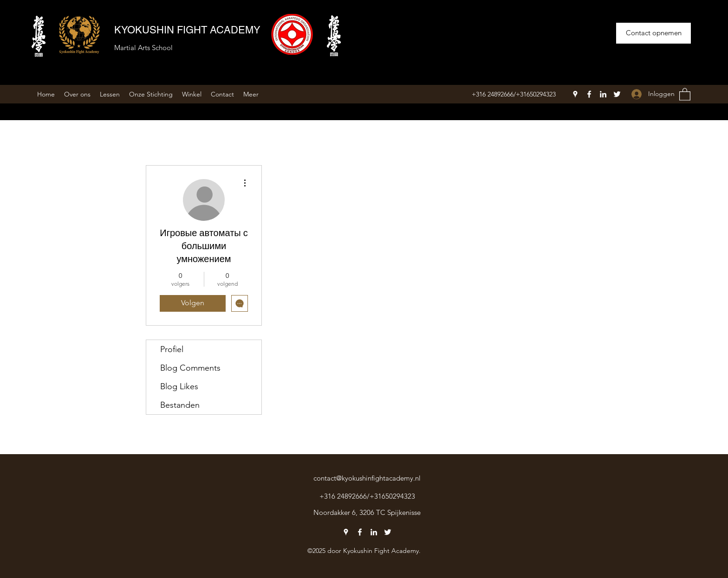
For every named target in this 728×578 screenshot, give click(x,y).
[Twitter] (617, 94)
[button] (685, 94)
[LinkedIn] (603, 94)
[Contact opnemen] (653, 33)
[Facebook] (589, 94)
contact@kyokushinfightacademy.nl (367, 478)
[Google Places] (575, 94)
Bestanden (180, 405)
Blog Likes (179, 386)
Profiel (172, 349)
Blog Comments (190, 368)
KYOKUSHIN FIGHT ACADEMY (187, 30)
